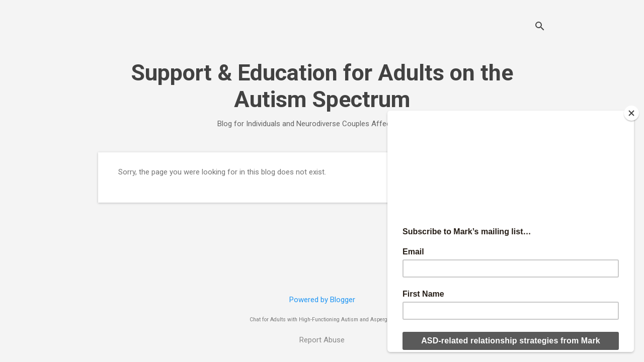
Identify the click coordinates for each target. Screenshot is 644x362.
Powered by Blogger (322, 300)
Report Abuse (322, 340)
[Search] (540, 27)
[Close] (631, 113)
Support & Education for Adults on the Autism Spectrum (322, 86)
